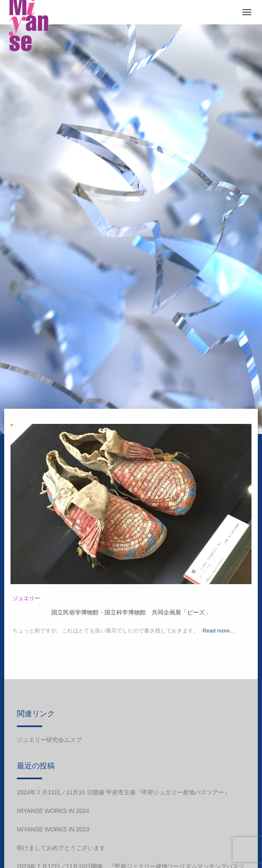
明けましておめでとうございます (61, 848)
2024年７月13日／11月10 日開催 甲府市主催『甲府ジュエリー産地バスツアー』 (123, 792)
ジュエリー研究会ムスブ (49, 740)
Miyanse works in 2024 (53, 811)
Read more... (218, 631)
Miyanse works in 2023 (53, 829)
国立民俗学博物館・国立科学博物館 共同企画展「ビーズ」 (131, 612)
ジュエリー (26, 598)
